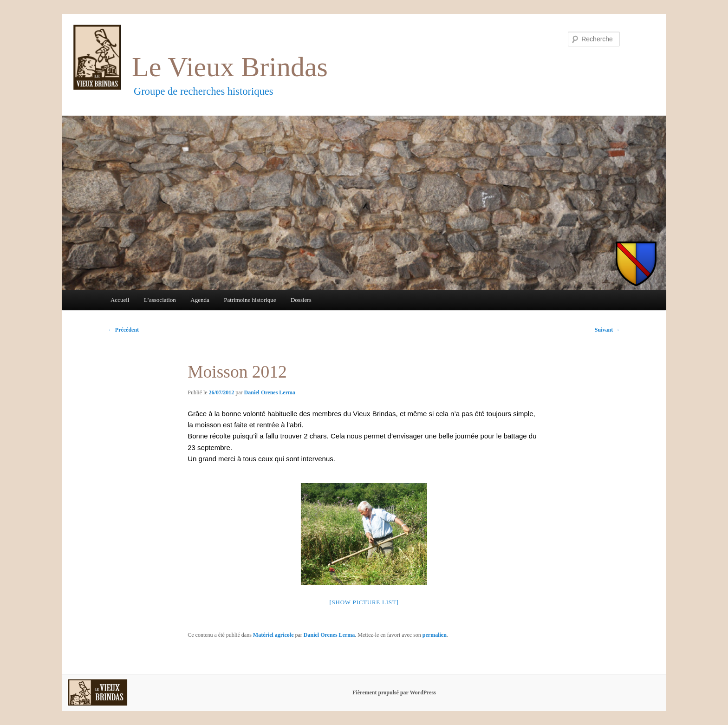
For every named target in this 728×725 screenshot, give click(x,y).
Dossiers (301, 300)
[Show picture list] (364, 602)
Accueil (120, 300)
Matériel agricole (273, 635)
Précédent (123, 330)
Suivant (607, 330)
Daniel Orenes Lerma (270, 392)
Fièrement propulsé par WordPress (394, 692)
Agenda (200, 300)
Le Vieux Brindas (230, 67)
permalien (435, 635)
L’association (160, 300)
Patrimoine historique (250, 300)
